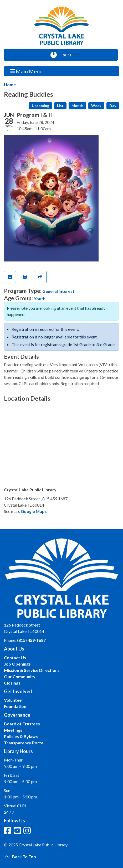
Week (96, 106)
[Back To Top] (61, 857)
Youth (40, 299)
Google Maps (34, 511)
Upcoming (40, 106)
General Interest (58, 291)
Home (10, 84)
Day (113, 106)
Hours (68, 55)
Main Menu (27, 71)
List (60, 106)
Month (77, 106)
